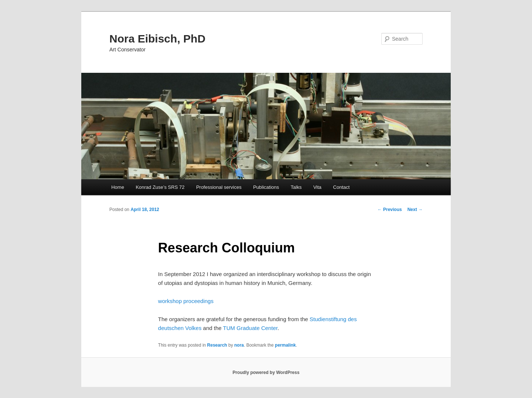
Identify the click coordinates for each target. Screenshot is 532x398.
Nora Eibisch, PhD (157, 39)
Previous (390, 210)
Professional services (219, 187)
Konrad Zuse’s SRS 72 (160, 187)
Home (118, 187)
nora (239, 345)
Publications (266, 187)
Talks (296, 187)
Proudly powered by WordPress (266, 373)
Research (217, 345)
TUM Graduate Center (250, 328)
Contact (342, 187)
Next (415, 210)
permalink (285, 345)
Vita (317, 187)
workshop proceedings (186, 301)
